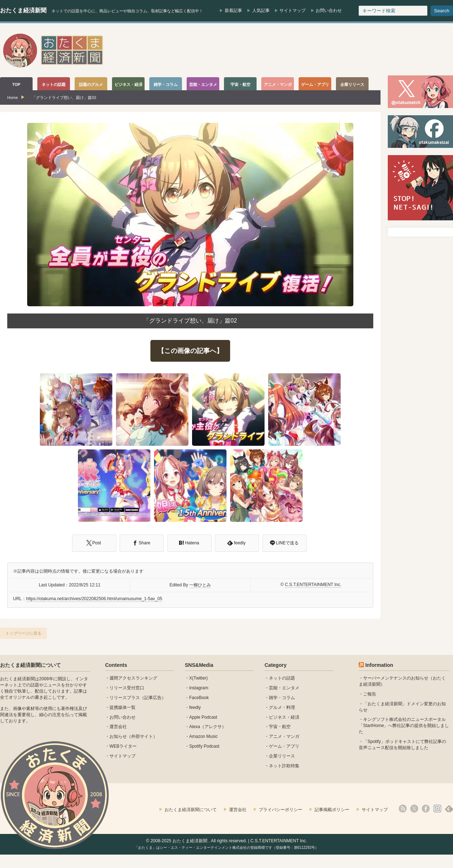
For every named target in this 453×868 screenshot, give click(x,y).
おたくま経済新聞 (23, 10)
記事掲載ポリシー (332, 810)
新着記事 (233, 11)
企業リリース (282, 756)
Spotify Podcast (204, 746)
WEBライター (123, 746)
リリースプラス (125, 698)
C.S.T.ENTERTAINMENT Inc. (313, 585)
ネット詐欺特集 (284, 766)
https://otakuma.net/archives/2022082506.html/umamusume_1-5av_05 (94, 599)
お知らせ (118, 736)
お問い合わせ (329, 11)
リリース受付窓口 (127, 688)
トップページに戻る (23, 633)
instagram (199, 688)
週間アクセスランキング (133, 678)
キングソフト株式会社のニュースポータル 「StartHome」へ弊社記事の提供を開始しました (404, 726)
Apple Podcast (203, 717)
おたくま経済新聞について (30, 665)
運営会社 (118, 727)
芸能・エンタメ (284, 688)
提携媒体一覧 (122, 707)
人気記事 (261, 11)
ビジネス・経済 (284, 717)
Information (379, 665)
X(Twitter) (198, 678)
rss (403, 809)
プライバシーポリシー (280, 810)
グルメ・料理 (282, 707)
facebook (426, 809)
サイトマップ (292, 11)
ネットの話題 (282, 678)
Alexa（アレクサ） (208, 727)
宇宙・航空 (280, 727)
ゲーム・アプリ (284, 746)
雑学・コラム (282, 698)
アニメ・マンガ (284, 736)
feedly (195, 707)
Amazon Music (203, 736)
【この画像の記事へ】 (190, 351)
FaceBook (199, 698)
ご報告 (370, 694)
